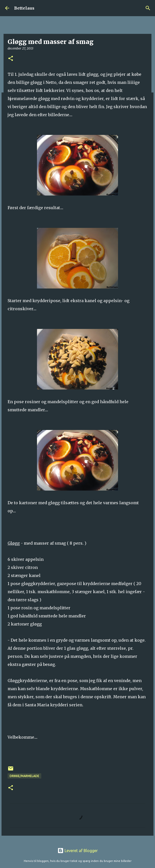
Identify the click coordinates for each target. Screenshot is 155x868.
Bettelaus (24, 8)
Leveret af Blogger (78, 851)
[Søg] (148, 8)
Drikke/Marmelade (24, 776)
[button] (11, 59)
